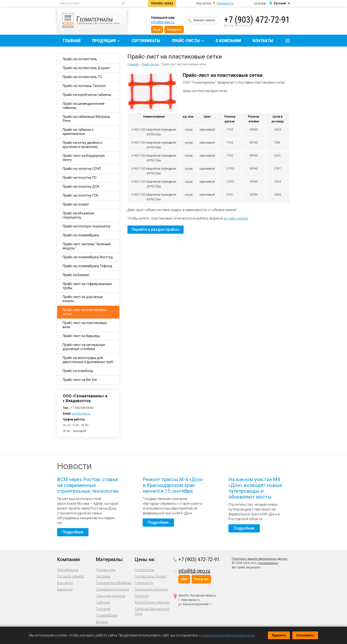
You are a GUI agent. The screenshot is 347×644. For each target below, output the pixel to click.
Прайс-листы (186, 41)
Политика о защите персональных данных (260, 559)
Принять (279, 635)
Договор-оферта (70, 576)
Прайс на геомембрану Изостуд (88, 257)
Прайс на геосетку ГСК (80, 195)
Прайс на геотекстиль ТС (82, 77)
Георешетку (144, 583)
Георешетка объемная (114, 583)
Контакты (263, 41)
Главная (72, 41)
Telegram (174, 30)
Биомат (102, 622)
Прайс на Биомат (76, 275)
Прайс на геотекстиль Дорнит (86, 68)
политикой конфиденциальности (228, 635)
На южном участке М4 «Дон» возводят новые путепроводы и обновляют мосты (255, 488)
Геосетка (103, 609)
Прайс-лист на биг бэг (80, 380)
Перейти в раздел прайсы (156, 229)
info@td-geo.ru (163, 22)
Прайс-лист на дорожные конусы (83, 299)
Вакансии (65, 589)
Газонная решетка (110, 596)
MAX (157, 30)
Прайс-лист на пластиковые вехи (85, 325)
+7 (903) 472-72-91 (257, 20)
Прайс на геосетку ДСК (81, 186)
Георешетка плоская (112, 589)
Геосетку (142, 596)
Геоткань (103, 576)
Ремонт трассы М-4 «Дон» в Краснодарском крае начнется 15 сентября (173, 485)
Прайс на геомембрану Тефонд (87, 266)
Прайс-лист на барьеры (81, 336)
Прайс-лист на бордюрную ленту (84, 158)
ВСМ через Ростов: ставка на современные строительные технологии (88, 485)
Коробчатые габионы (152, 602)
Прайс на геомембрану (81, 235)
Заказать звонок (202, 20)
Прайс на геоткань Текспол (84, 86)
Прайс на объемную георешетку (79, 215)
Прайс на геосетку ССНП (82, 169)
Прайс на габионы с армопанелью (78, 132)
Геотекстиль (106, 570)
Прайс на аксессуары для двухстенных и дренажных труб (88, 360)
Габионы (103, 602)
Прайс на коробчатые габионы (87, 95)
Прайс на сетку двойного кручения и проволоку (82, 145)
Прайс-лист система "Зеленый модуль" (87, 246)
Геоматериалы (268, 563)
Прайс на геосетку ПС (80, 178)
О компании (228, 41)
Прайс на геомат (76, 204)
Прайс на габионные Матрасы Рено (86, 119)
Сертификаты (146, 41)
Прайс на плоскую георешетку (87, 226)
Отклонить (305, 635)
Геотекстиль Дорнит (151, 576)
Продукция (104, 41)
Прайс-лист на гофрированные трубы (87, 286)
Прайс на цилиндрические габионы (84, 106)
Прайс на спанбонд (78, 371)
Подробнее (73, 532)
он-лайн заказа (236, 218)
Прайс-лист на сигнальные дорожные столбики (84, 347)
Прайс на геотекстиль (80, 59)
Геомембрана (107, 615)
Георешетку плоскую (151, 589)
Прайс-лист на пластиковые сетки (85, 312)
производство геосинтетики (95, 20)
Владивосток (225, 3)
